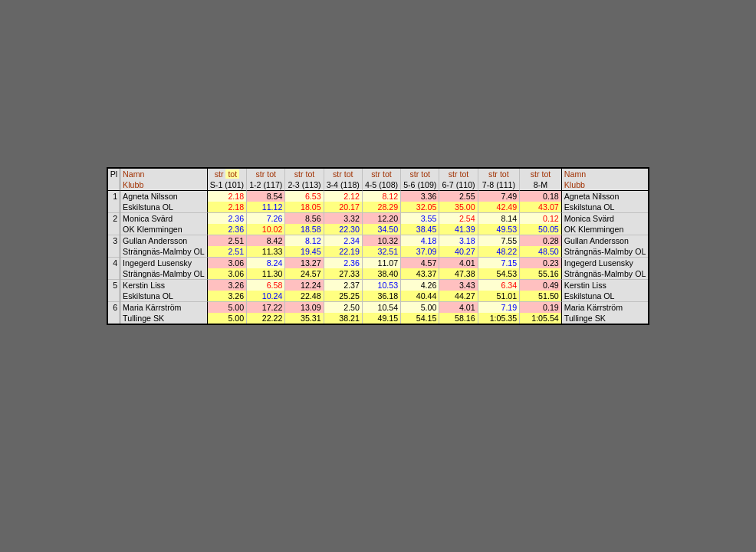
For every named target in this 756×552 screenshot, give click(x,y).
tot (232, 174)
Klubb (133, 185)
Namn (133, 174)
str (219, 174)
